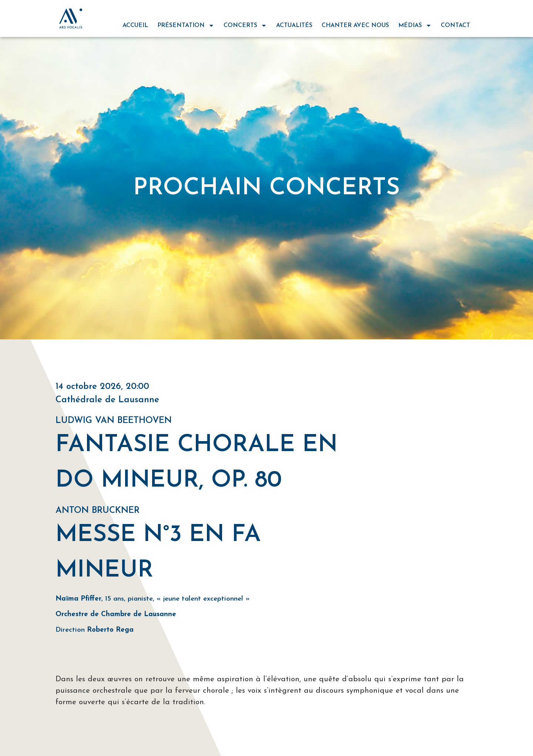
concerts (245, 26)
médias (415, 26)
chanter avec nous (355, 26)
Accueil (135, 26)
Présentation (186, 26)
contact (455, 26)
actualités (294, 26)
